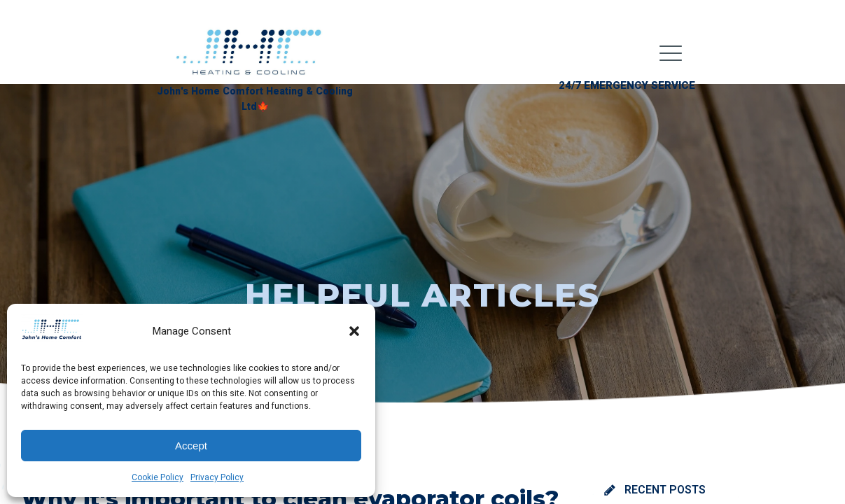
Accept (191, 446)
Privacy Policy (217, 477)
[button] (354, 331)
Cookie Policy (158, 477)
